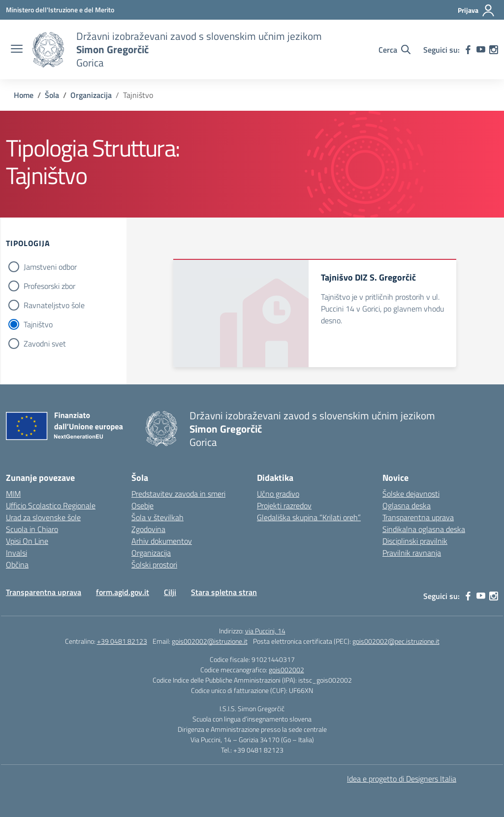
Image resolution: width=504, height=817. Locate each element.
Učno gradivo (278, 494)
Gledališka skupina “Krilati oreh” (309, 517)
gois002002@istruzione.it (210, 641)
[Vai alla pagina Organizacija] (91, 95)
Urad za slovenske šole (43, 517)
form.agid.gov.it (123, 592)
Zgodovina (148, 529)
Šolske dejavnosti (411, 494)
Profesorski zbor (49, 286)
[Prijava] (476, 10)
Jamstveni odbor (50, 267)
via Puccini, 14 (265, 631)
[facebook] (468, 50)
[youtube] (481, 50)
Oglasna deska (407, 505)
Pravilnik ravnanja (412, 553)
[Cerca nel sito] (394, 50)
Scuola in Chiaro (32, 529)
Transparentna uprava (418, 517)
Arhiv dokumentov (162, 541)
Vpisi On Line (27, 541)
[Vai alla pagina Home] (24, 95)
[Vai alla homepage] (48, 50)
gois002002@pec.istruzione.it (396, 641)
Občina (17, 565)
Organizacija (151, 553)
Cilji (170, 592)
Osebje (142, 505)
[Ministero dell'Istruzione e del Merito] (60, 10)
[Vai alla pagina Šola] (52, 95)
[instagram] (494, 50)
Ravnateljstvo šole (54, 305)
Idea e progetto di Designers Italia (402, 779)
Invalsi (16, 553)
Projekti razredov (284, 505)
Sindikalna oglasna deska (424, 529)
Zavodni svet (45, 344)
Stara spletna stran (224, 592)
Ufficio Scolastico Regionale (51, 505)
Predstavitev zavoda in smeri (178, 494)
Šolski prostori (154, 565)
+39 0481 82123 (122, 641)
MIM (13, 494)
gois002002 (286, 670)
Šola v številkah (157, 517)
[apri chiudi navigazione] (17, 50)
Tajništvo (38, 324)
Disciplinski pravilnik (415, 541)
